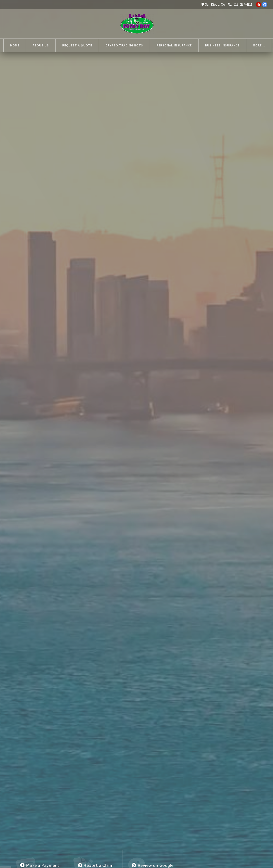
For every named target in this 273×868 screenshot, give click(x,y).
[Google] (265, 5)
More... (211, 45)
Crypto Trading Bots (124, 45)
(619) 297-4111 (240, 4)
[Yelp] (259, 5)
